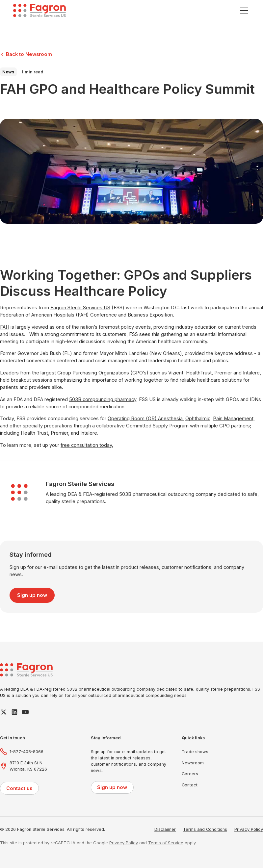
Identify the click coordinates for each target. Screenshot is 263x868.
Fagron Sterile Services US (80, 308)
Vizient (176, 373)
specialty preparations (48, 426)
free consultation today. (87, 445)
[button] (243, 11)
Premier (223, 373)
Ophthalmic (198, 419)
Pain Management (233, 419)
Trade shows (195, 752)
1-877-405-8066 (26, 752)
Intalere (251, 373)
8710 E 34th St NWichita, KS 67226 (28, 766)
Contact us (19, 788)
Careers (190, 774)
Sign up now (32, 595)
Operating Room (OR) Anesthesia (145, 419)
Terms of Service (166, 843)
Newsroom (193, 763)
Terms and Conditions (205, 829)
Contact (190, 785)
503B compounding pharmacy (103, 399)
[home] (39, 11)
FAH (5, 327)
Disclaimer (165, 829)
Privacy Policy (249, 829)
